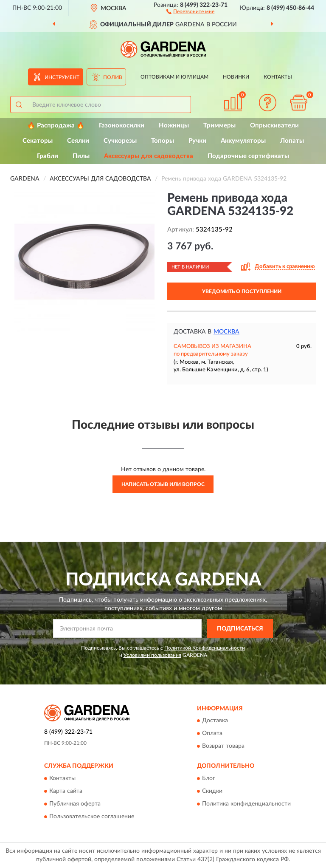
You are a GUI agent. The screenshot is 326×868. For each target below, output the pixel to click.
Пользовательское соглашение (92, 817)
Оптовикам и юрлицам (174, 77)
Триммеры (219, 126)
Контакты (278, 77)
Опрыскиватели (274, 126)
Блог (209, 778)
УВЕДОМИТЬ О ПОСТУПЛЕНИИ (242, 291)
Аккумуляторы (243, 141)
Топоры (163, 141)
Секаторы (38, 141)
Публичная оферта (75, 804)
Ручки (197, 141)
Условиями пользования (152, 655)
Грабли (48, 156)
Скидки (212, 791)
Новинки (236, 77)
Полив (113, 77)
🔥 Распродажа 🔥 (56, 126)
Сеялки (78, 141)
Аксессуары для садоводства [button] (149, 156)
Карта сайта (66, 791)
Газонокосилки (122, 126)
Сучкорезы (120, 141)
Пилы (81, 156)
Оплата (212, 734)
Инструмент (62, 77)
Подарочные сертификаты (248, 156)
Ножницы (174, 126)
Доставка (215, 721)
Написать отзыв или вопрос (163, 484)
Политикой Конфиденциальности (205, 648)
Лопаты (292, 141)
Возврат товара (223, 746)
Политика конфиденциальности (246, 804)
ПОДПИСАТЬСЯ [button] (240, 629)
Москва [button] (226, 332)
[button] (190, 11)
